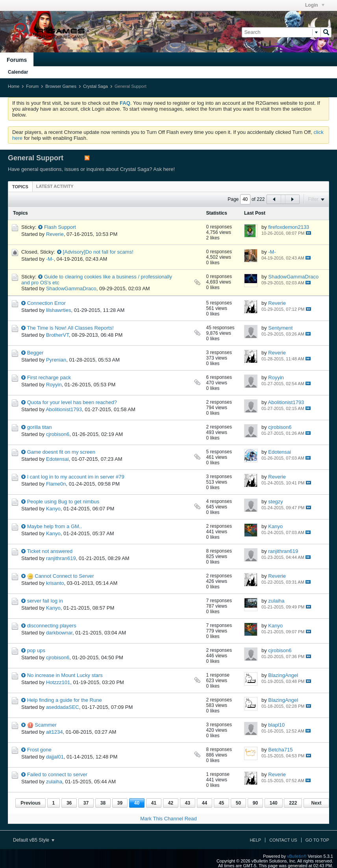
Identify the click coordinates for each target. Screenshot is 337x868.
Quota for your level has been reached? (72, 402)
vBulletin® (297, 856)
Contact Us (283, 840)
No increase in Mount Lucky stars (65, 675)
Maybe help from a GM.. (55, 526)
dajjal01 (55, 757)
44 (205, 803)
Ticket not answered (50, 551)
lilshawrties (59, 310)
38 (103, 803)
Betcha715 (280, 750)
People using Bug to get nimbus (63, 502)
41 (154, 803)
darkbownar (59, 633)
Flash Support (60, 227)
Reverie (55, 234)
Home (14, 86)
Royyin (54, 385)
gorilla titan (40, 427)
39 (120, 803)
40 (137, 803)
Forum (32, 86)
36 (69, 803)
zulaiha (276, 601)
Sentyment (280, 328)
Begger (35, 353)
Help (255, 840)
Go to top (317, 840)
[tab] (20, 186)
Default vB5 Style (34, 840)
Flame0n (56, 484)
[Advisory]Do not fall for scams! (98, 252)
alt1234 (55, 732)
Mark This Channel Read (168, 819)
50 (238, 803)
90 (255, 803)
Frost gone (39, 750)
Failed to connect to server (57, 774)
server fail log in (45, 601)
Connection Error (46, 303)
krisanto (55, 583)
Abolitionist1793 (64, 409)
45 (221, 803)
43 (188, 803)
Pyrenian (56, 360)
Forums (17, 60)
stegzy (276, 502)
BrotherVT (57, 335)
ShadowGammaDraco (71, 288)
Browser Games (61, 86)
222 (293, 803)
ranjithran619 (61, 558)
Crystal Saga (95, 86)
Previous (31, 803)
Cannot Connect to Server (64, 576)
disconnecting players (52, 626)
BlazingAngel (283, 675)
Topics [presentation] (20, 187)
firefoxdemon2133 (289, 227)
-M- (50, 259)
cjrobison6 (58, 434)
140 (274, 803)
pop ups (36, 650)
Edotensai (57, 459)
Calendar (18, 72)
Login (315, 5)
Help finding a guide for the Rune (65, 700)
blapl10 (276, 725)
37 (86, 803)
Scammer (46, 725)
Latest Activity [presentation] (55, 186)
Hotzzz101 (58, 682)
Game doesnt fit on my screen (61, 452)
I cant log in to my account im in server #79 (76, 477)
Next (316, 803)
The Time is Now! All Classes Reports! (70, 328)
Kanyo (53, 509)
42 (171, 803)
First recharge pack (49, 377)
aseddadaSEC (63, 707)
